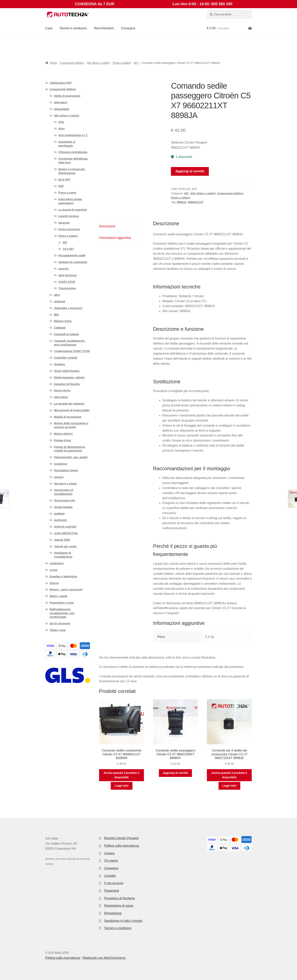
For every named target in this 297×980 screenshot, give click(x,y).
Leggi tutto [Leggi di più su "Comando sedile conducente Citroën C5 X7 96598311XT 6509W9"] (122, 786)
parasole (64, 223)
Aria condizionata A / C (73, 135)
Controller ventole (66, 358)
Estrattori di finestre (67, 384)
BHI (56, 315)
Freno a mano (67, 193)
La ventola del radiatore (69, 404)
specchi (63, 269)
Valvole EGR (62, 540)
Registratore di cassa (119, 906)
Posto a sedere (122, 63)
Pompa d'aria (62, 440)
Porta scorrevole (69, 229)
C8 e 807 (68, 249)
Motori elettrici (63, 434)
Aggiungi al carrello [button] (175, 773)
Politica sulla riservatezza (122, 846)
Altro (61, 129)
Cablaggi (60, 328)
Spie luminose (67, 275)
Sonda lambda (63, 507)
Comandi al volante (66, 334)
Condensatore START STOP (72, 351)
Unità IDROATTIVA (66, 533)
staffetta (59, 514)
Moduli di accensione (68, 417)
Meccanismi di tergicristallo (72, 410)
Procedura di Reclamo (119, 898)
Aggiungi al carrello (190, 171)
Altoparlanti (62, 109)
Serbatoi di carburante (73, 262)
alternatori (61, 102)
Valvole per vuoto (65, 546)
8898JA (182, 202)
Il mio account (114, 883)
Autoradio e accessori (68, 308)
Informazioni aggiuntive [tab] (115, 238)
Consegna (128, 28)
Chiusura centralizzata (73, 152)
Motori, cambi (58, 596)
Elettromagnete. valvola (69, 377)
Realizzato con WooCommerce (104, 958)
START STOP (67, 282)
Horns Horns (62, 390)
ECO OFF (64, 180)
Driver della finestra (67, 371)
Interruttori (61, 397)
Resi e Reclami (104, 28)
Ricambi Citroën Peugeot (121, 838)
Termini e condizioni (73, 28)
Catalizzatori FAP (61, 83)
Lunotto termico (69, 216)
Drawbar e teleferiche (63, 577)
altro (57, 295)
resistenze (61, 464)
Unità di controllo (65, 527)
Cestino (109, 853)
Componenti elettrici (72, 63)
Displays (60, 364)
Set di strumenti (60, 623)
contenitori (57, 563)
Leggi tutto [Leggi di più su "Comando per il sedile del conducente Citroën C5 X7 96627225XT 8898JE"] (229, 786)
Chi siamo (111, 861)
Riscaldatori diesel (66, 470)
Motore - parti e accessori (66, 590)
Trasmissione (67, 288)
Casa (49, 28)
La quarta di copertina (72, 210)
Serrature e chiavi (65, 484)
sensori (59, 477)
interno (54, 583)
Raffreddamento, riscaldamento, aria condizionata (62, 613)
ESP (61, 186)
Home (53, 63)
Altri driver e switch (98, 63)
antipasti (60, 301)
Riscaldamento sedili (72, 255)
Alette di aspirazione (67, 96)
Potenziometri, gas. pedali (71, 457)
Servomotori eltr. (65, 500)
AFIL (61, 122)
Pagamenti (112, 891)
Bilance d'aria (63, 321)
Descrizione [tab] (107, 226)
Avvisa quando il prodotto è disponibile (122, 775)
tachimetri (61, 520)
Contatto (110, 876)
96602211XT (196, 202)
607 (136, 63)
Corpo (54, 570)
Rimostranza (113, 913)
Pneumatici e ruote (62, 603)
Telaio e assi (57, 630)
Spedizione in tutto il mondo (123, 921)
